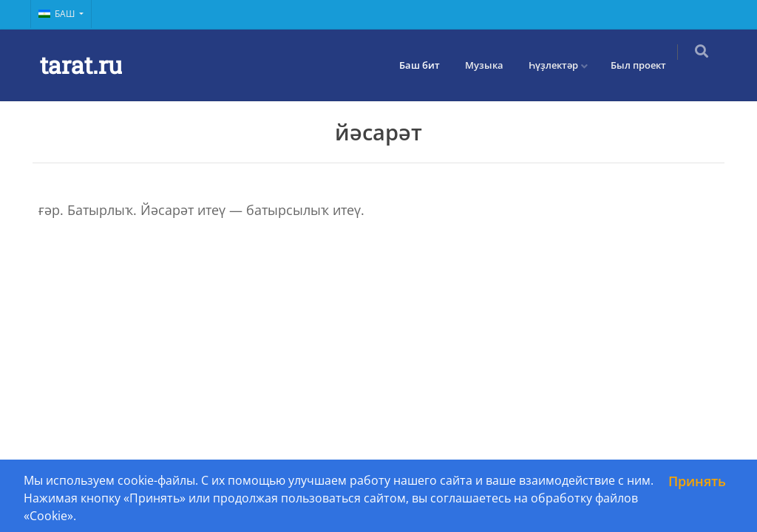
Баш (58, 14)
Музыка (493, 65)
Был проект (647, 65)
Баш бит (428, 65)
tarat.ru (81, 65)
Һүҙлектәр (562, 65)
